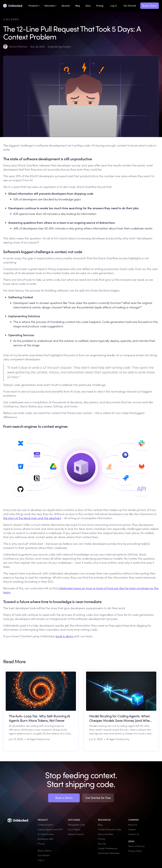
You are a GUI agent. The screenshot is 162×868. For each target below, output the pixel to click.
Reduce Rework (76, 834)
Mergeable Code (76, 825)
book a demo (64, 636)
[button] (34, 6)
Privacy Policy (135, 851)
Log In (114, 6)
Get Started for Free (98, 798)
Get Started (130, 6)
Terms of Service (136, 846)
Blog (78, 6)
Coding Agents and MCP (50, 829)
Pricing (100, 6)
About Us (133, 825)
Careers (132, 829)
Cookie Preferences (108, 848)
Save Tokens (74, 829)
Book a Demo (150, 6)
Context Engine (45, 825)
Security (66, 6)
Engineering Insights (59, 47)
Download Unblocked (109, 853)
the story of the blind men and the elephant (32, 518)
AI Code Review (46, 834)
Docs (88, 6)
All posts (11, 19)
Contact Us (134, 834)
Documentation (106, 834)
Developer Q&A (45, 839)
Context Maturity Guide (110, 829)
